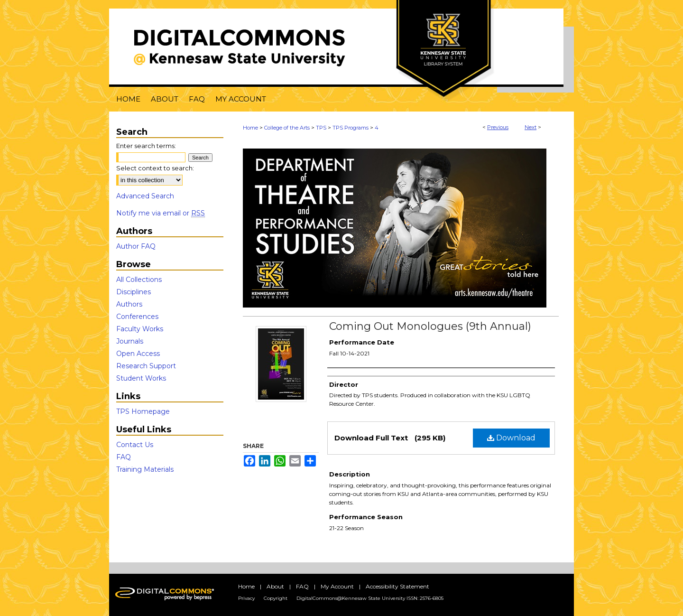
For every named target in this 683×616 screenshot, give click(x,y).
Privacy (246, 598)
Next (531, 127)
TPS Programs (351, 128)
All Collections (139, 280)
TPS (321, 128)
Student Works (141, 378)
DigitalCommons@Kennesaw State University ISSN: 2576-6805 (370, 598)
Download (511, 438)
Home (250, 128)
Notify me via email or (161, 213)
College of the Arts (287, 128)
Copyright (276, 598)
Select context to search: (155, 168)
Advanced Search (145, 196)
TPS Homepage (143, 411)
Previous (498, 127)
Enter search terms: (146, 146)
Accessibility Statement (397, 586)
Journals (130, 341)
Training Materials (145, 469)
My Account (337, 586)
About (275, 586)
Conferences (137, 317)
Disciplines (134, 292)
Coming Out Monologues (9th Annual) (430, 326)
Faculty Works (140, 329)
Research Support (146, 366)
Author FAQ (136, 246)
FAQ (124, 457)
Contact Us (135, 445)
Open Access (138, 354)
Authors (129, 304)
